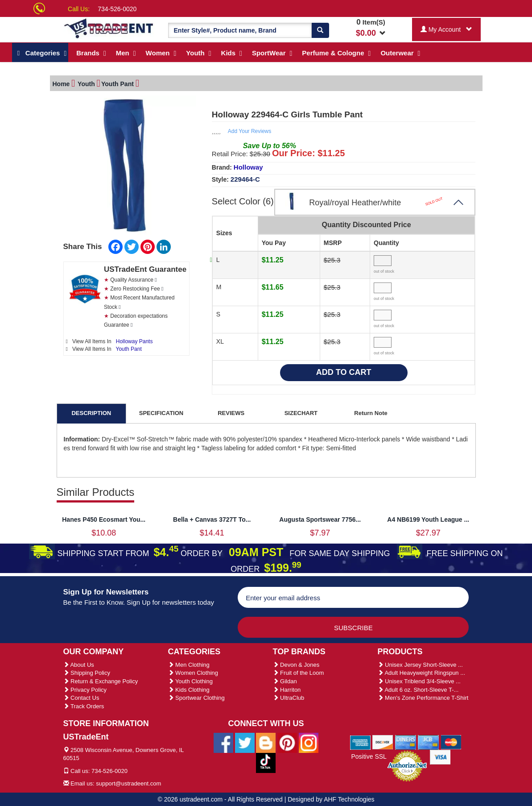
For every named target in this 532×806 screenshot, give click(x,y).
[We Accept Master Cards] (451, 740)
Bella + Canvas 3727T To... (212, 518)
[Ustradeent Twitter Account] (245, 741)
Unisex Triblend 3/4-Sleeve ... (419, 680)
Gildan (285, 680)
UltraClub (289, 696)
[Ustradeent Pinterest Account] (287, 741)
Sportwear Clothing (196, 696)
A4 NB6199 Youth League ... (428, 518)
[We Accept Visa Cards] (440, 755)
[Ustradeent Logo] (109, 28)
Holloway (248, 166)
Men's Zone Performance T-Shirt (423, 696)
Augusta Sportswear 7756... (320, 518)
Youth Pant (129, 348)
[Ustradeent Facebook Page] (223, 741)
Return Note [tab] (371, 412)
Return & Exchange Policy (101, 680)
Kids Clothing (189, 688)
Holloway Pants (134, 340)
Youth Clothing (190, 680)
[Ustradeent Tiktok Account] (266, 761)
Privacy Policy (85, 688)
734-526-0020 (117, 9)
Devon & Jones (296, 663)
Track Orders (84, 705)
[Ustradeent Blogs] (266, 741)
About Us (79, 663)
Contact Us (81, 696)
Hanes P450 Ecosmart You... (104, 518)
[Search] (320, 30)
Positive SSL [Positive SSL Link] (369, 755)
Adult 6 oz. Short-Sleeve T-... (418, 688)
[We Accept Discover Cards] (383, 740)
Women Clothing (193, 671)
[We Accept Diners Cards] (406, 740)
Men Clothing (189, 663)
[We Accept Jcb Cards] (428, 740)
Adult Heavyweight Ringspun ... (422, 671)
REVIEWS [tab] (231, 412)
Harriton (287, 688)
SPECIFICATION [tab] (161, 412)
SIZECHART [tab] (301, 412)
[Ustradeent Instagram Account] (309, 741)
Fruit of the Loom (299, 671)
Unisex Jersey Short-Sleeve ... (420, 663)
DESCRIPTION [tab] (91, 412)
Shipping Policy (87, 671)
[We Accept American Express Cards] (361, 740)
